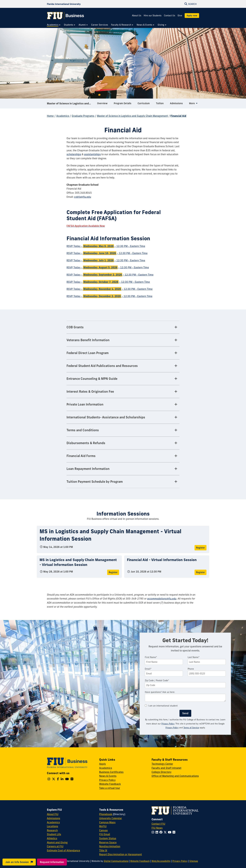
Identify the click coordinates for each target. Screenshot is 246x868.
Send (185, 713)
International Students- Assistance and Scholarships (106, 417)
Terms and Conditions (83, 430)
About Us (137, 16)
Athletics (52, 838)
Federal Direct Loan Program (88, 353)
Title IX (103, 850)
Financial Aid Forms (81, 456)
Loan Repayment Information (88, 469)
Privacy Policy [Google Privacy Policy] (172, 728)
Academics (63, 116)
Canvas (103, 830)
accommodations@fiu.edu (162, 599)
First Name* (151, 657)
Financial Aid (178, 116)
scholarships (74, 154)
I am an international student (161, 706)
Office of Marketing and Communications (175, 776)
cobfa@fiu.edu (83, 197)
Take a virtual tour (110, 788)
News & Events (108, 776)
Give (180, 16)
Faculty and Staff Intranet (166, 768)
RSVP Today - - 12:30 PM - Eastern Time (106, 246)
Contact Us (170, 16)
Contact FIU (158, 824)
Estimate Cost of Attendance (63, 850)
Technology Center (162, 764)
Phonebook (106, 814)
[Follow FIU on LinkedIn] (157, 832)
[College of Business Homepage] (66, 16)
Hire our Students (153, 16)
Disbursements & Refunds (86, 443)
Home (50, 116)
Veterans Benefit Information (88, 340)
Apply (103, 764)
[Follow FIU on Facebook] (162, 832)
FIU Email (105, 834)
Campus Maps (107, 822)
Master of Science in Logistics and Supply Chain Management (71, 104)
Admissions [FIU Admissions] (53, 818)
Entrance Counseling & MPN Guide (92, 379)
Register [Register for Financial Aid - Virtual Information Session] (201, 572)
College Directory (162, 772)
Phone (191, 669)
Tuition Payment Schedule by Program (95, 482)
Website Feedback (110, 784)
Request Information (52, 862)
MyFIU (103, 826)
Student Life (54, 834)
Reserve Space (108, 842)
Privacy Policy (168, 724)
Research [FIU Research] (52, 830)
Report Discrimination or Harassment (120, 854)
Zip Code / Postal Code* (157, 680)
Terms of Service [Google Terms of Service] (191, 728)
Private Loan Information (85, 404)
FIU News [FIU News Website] (157, 828)
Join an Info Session (19, 862)
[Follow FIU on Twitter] (166, 832)
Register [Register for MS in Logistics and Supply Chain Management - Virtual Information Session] (201, 548)
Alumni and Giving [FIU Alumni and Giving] (57, 842)
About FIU (53, 814)
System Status (108, 838)
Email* (148, 669)
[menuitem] (54, 25)
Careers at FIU (55, 846)
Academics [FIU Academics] (53, 822)
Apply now (192, 16)
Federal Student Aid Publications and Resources (102, 366)
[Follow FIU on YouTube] (170, 832)
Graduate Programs (83, 116)
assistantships (92, 154)
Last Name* (194, 657)
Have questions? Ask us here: (160, 692)
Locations (52, 826)
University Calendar (111, 818)
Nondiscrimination (110, 846)
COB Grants (75, 327)
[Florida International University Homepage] (64, 4)
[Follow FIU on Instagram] (154, 832)
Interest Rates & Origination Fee (90, 391)
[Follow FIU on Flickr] (175, 832)
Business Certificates (111, 772)
